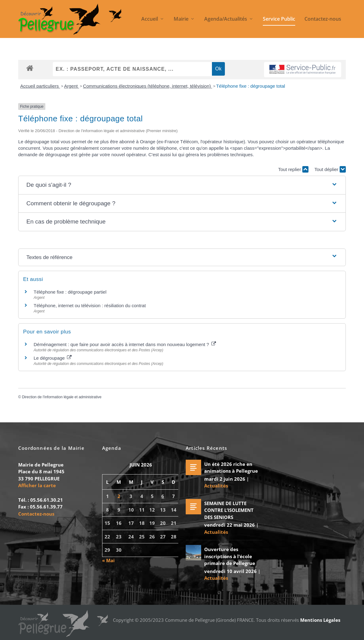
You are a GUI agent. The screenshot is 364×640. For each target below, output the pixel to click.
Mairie (181, 20)
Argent (72, 86)
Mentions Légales (320, 620)
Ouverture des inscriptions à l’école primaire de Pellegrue (230, 556)
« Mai (108, 561)
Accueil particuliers (40, 86)
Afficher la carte (37, 486)
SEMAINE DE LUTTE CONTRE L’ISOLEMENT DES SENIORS (229, 510)
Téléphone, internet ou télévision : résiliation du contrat (90, 306)
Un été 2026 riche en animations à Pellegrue (231, 468)
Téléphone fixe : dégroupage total (251, 86)
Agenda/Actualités (226, 20)
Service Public (279, 20)
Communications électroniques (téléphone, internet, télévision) (148, 86)
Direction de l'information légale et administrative (62, 397)
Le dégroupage (53, 358)
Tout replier (293, 170)
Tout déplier (330, 170)
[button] (182, 185)
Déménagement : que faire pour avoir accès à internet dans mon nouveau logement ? (125, 345)
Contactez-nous (323, 20)
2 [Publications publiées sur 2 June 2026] (119, 496)
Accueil (150, 20)
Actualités (216, 486)
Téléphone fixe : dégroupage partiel (70, 292)
